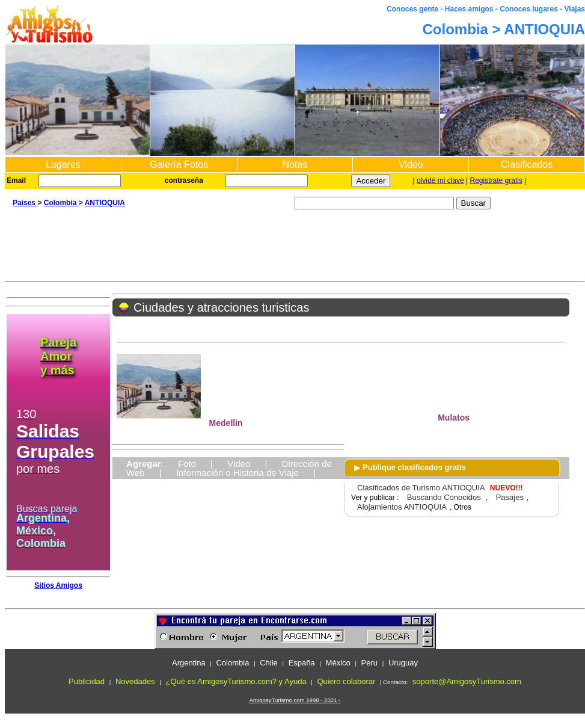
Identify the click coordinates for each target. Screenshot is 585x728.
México (338, 663)
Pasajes (510, 497)
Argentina (189, 663)
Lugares (63, 165)
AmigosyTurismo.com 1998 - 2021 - (295, 700)
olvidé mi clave (440, 180)
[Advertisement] (295, 248)
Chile (269, 663)
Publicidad (87, 681)
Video (411, 165)
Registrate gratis (496, 180)
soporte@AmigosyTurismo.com (467, 681)
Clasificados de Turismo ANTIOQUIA (421, 488)
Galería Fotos (179, 165)
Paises (25, 203)
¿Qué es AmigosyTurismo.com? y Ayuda (236, 681)
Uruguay (403, 663)
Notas (295, 165)
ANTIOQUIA (105, 203)
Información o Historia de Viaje (237, 473)
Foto (187, 464)
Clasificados (527, 165)
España (302, 663)
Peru (369, 663)
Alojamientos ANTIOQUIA (402, 507)
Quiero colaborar (346, 681)
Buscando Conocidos (444, 497)
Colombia (61, 203)
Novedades (135, 681)
